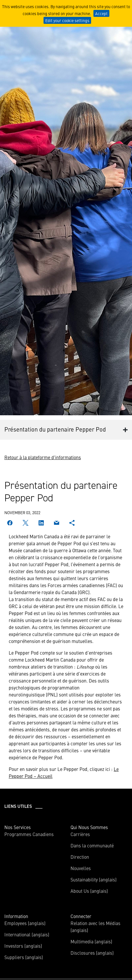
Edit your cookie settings (67, 20)
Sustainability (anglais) (94, 879)
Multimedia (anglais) (91, 941)
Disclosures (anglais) (92, 953)
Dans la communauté (92, 845)
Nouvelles (81, 868)
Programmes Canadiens (29, 834)
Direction (80, 857)
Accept (101, 13)
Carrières (80, 834)
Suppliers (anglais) (24, 957)
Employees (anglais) (25, 923)
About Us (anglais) (89, 891)
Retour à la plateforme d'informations (43, 457)
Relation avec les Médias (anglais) (95, 926)
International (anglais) (27, 934)
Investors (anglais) (23, 946)
